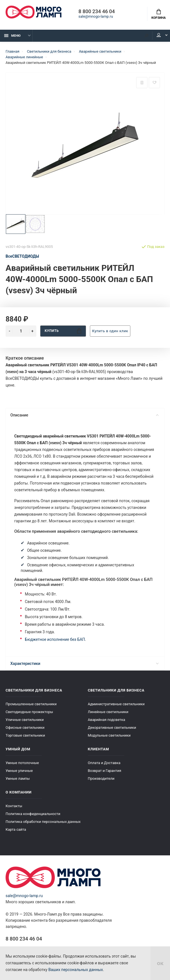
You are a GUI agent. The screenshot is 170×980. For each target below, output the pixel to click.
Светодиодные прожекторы (29, 712)
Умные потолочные (22, 763)
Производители (101, 778)
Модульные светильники (109, 735)
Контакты (14, 806)
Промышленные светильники (31, 704)
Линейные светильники (108, 712)
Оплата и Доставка (104, 763)
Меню (12, 36)
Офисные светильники (25, 728)
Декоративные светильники (112, 728)
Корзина (158, 14)
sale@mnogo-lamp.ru (96, 17)
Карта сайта (16, 829)
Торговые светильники (25, 735)
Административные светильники (116, 704)
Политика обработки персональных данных (43, 822)
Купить (63, 331)
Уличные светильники (25, 720)
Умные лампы (18, 778)
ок (160, 963)
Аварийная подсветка (107, 720)
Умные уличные (19, 771)
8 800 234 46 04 (97, 12)
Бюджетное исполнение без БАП (55, 639)
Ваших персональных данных (76, 970)
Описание (84, 415)
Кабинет (159, 36)
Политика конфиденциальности (33, 814)
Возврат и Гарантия (105, 771)
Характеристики (84, 664)
